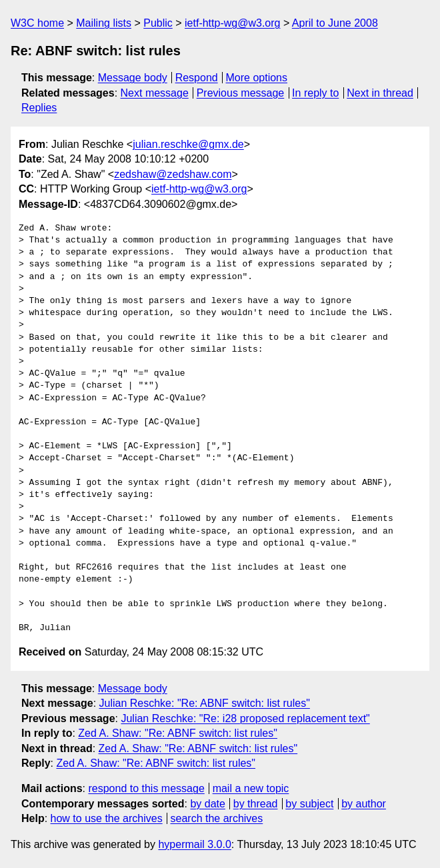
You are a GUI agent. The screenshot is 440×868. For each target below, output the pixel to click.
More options (257, 78)
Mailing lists (104, 23)
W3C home (37, 23)
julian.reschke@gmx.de (188, 144)
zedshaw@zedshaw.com (173, 174)
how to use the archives (107, 818)
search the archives (217, 818)
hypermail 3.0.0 (194, 844)
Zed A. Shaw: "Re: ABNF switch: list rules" (178, 733)
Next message (155, 93)
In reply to (315, 93)
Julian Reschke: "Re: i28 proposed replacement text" (245, 718)
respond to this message (146, 788)
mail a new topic (251, 788)
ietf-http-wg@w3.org (232, 23)
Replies (39, 108)
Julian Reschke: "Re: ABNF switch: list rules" (205, 703)
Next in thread (380, 93)
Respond (197, 78)
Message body (133, 78)
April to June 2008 (335, 23)
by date (207, 804)
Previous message (241, 93)
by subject (309, 804)
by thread (256, 804)
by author (364, 804)
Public (158, 23)
